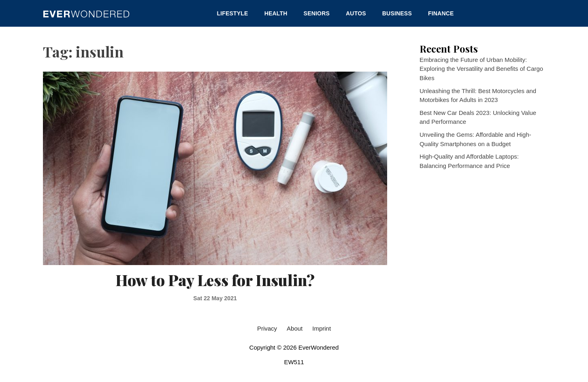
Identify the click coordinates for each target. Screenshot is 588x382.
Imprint (322, 328)
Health (276, 13)
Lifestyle (232, 13)
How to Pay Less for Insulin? (215, 280)
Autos (356, 13)
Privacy (267, 328)
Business (397, 13)
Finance (441, 13)
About (295, 328)
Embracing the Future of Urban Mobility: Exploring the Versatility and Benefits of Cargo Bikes (481, 69)
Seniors (317, 13)
